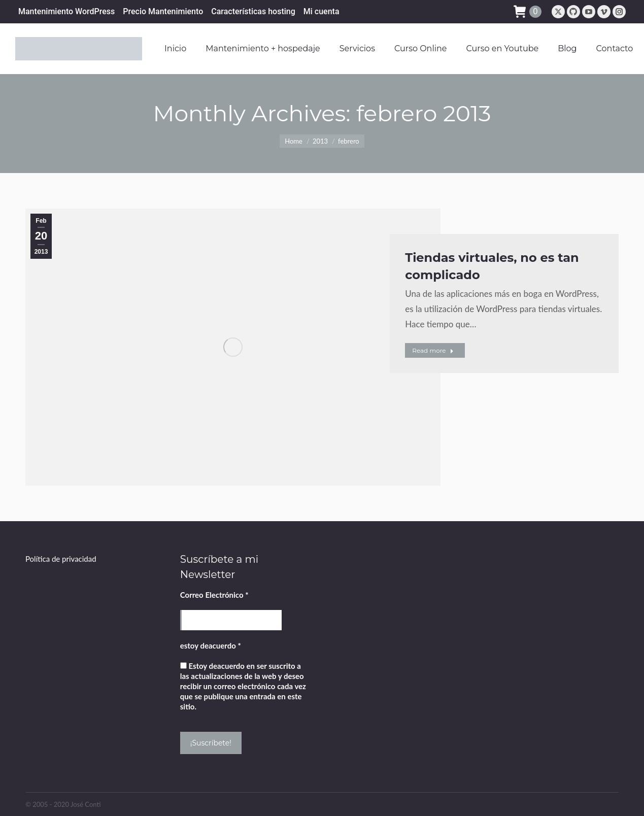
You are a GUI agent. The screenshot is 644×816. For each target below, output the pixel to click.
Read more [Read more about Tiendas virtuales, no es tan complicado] (433, 350)
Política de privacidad (61, 559)
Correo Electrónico (214, 595)
